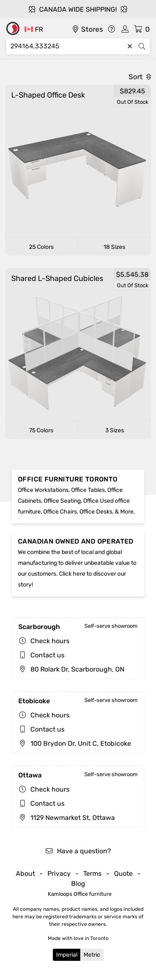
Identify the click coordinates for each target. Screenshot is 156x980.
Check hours (50, 641)
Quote (123, 873)
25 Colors (41, 247)
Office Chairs (60, 512)
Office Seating (62, 501)
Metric (92, 955)
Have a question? (78, 851)
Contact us (47, 655)
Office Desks (96, 512)
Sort (140, 77)
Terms (92, 873)
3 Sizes (115, 430)
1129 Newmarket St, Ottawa (67, 818)
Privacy (59, 873)
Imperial (67, 955)
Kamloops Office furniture (80, 894)
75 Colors (41, 430)
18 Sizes (114, 247)
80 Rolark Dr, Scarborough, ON (71, 669)
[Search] (67, 46)
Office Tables (88, 490)
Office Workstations (43, 490)
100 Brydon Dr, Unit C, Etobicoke (75, 743)
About (25, 873)
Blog (78, 884)
